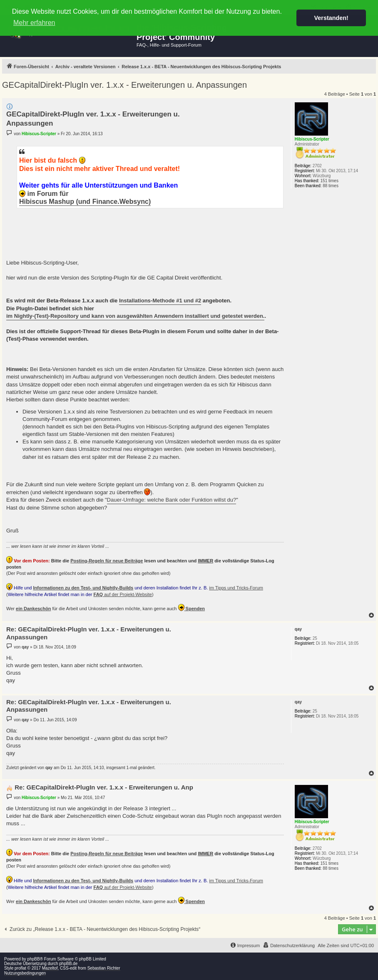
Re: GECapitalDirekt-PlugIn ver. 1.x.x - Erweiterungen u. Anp (104, 787)
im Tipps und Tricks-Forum (236, 588)
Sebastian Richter (104, 968)
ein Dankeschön (33, 609)
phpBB (34, 959)
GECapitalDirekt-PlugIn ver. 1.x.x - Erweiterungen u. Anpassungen (124, 85)
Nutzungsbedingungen (25, 973)
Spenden (192, 608)
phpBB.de (68, 964)
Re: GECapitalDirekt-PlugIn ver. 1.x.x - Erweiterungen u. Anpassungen (89, 633)
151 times (330, 181)
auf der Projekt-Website (123, 594)
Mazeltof (50, 968)
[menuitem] (289, 945)
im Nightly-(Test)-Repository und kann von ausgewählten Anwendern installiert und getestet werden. (135, 316)
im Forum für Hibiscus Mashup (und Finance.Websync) (85, 197)
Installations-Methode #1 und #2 (160, 301)
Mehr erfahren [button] (34, 23)
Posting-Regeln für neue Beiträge (107, 561)
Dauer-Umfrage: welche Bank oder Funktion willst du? (172, 500)
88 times (331, 186)
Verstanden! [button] (331, 18)
